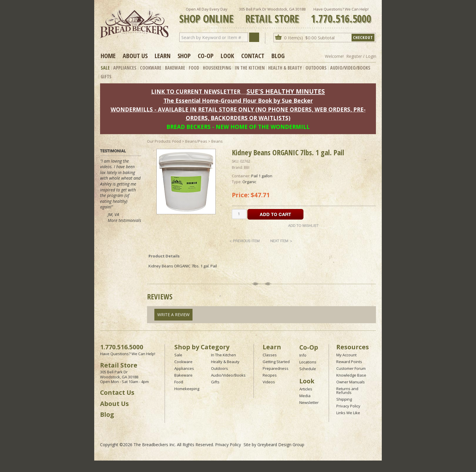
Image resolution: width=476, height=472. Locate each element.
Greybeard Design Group (281, 445)
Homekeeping (187, 389)
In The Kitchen (250, 68)
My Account (346, 355)
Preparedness (276, 368)
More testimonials (124, 220)
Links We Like (348, 413)
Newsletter (309, 402)
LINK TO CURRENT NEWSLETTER (196, 91)
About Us (135, 55)
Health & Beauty (285, 68)
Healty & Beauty (225, 362)
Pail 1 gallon (262, 176)
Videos (269, 382)
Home (108, 55)
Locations (308, 362)
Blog (278, 55)
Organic (249, 182)
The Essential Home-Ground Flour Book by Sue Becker (238, 101)
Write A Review (173, 315)
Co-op (206, 55)
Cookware (151, 68)
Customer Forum (351, 368)
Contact (253, 55)
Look (227, 55)
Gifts (106, 77)
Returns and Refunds (347, 391)
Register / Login (361, 56)
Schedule (308, 369)
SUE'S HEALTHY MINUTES (286, 91)
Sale (105, 68)
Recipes (270, 375)
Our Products (159, 141)
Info (303, 355)
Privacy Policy (348, 406)
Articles (306, 389)
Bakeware (175, 68)
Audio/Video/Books (350, 68)
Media (305, 396)
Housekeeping (217, 68)
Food (194, 68)
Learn (163, 55)
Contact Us (117, 392)
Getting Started (276, 362)
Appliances (125, 68)
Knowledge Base (351, 375)
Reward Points (349, 362)
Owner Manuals (351, 382)
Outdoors (316, 68)
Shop (184, 55)
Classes (270, 355)
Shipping (344, 399)
